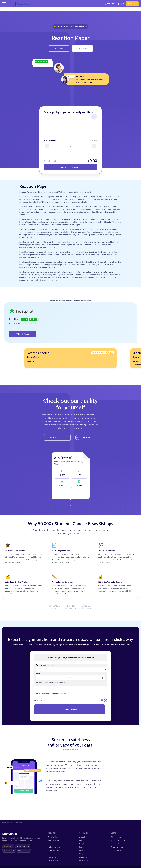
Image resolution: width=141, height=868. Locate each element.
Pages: (38, 673)
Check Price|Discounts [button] (70, 167)
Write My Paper (22, 334)
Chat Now (109, 4)
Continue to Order (69, 709)
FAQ (81, 850)
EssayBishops (10, 834)
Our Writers (87, 437)
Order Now (132, 4)
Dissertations (53, 844)
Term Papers (52, 854)
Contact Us (83, 857)
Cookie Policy (116, 850)
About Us (83, 837)
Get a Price (59, 48)
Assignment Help (54, 847)
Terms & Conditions (118, 840)
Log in (120, 4)
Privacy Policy (74, 787)
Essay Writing (53, 837)
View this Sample (70, 493)
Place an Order (85, 860)
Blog (81, 854)
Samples (82, 844)
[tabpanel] (70, 358)
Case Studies (52, 857)
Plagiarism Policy (117, 847)
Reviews (82, 847)
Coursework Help (54, 850)
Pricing (82, 840)
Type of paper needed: (45, 665)
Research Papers (54, 840)
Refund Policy (116, 844)
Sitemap (114, 854)
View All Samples (57, 437)
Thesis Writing (53, 860)
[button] (4, 4)
